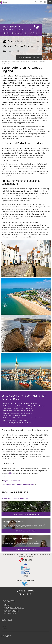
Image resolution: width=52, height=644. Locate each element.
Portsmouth (12, 27)
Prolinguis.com (6, 62)
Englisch (35, 62)
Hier (11, 473)
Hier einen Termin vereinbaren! (25, 549)
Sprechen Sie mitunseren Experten (7, 620)
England (41, 62)
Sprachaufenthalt (26, 62)
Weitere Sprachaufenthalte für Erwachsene (19, 485)
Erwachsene (15, 62)
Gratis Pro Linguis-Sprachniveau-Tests (25, 514)
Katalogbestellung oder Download (25, 531)
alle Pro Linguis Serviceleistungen (13, 499)
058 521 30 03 (27, 591)
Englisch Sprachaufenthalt (13, 481)
